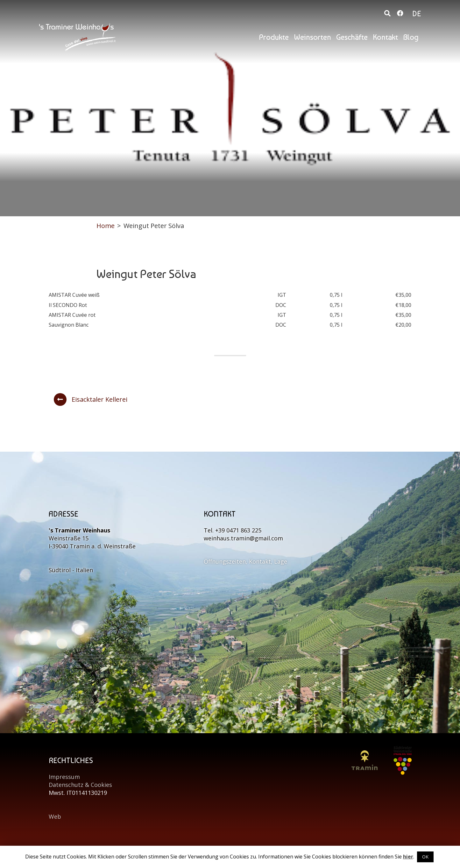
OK (425, 857)
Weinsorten (312, 37)
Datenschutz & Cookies (80, 785)
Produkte (274, 37)
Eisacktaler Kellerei (91, 399)
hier (408, 857)
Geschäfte (352, 37)
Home (106, 226)
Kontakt (385, 37)
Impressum (64, 777)
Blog (411, 37)
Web (55, 816)
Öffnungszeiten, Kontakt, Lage (245, 561)
